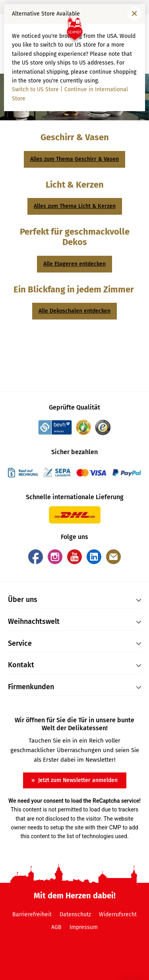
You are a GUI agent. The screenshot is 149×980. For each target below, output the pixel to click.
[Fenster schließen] (134, 14)
